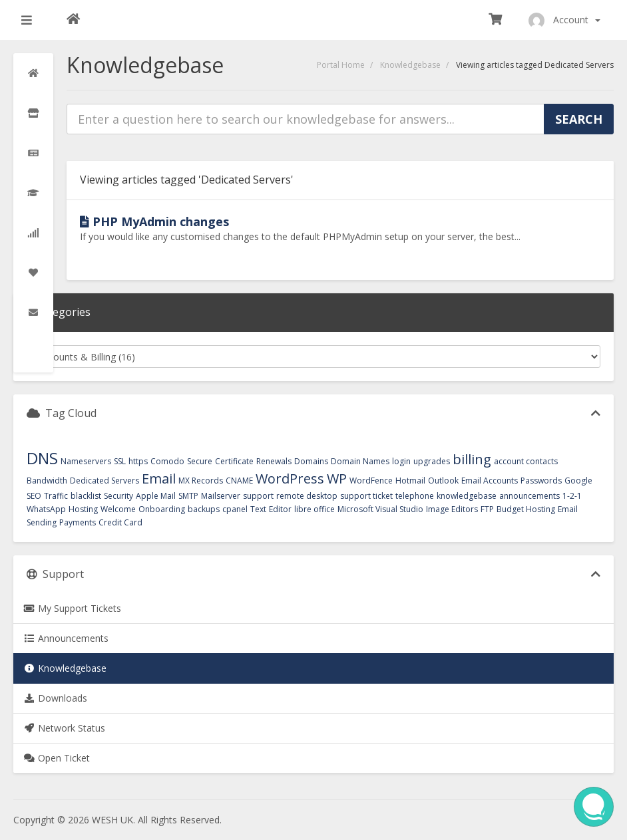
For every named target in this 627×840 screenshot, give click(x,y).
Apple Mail (156, 496)
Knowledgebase (410, 65)
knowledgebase (467, 496)
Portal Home (341, 65)
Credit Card (120, 522)
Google (578, 481)
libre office (314, 509)
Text (258, 509)
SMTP (188, 496)
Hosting (83, 509)
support (258, 496)
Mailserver (221, 496)
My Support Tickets (72, 608)
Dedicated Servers (104, 481)
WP (337, 479)
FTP (487, 509)
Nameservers (86, 461)
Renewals (274, 461)
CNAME (239, 481)
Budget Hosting (526, 509)
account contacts (526, 461)
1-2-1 (572, 496)
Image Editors (452, 509)
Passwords (541, 481)
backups (204, 509)
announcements (529, 496)
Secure (200, 461)
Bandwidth (47, 481)
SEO (34, 496)
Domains (311, 461)
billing (472, 459)
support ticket (366, 496)
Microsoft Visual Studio (380, 509)
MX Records (201, 481)
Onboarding (162, 509)
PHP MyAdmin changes (154, 221)
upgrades (432, 461)
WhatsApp (46, 509)
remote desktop (307, 496)
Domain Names (360, 461)
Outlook (443, 481)
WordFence (371, 481)
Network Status (64, 728)
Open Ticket (57, 758)
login (401, 461)
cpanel (235, 509)
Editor (280, 509)
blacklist (86, 496)
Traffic (56, 496)
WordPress (290, 479)
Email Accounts (490, 481)
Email (159, 479)
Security (118, 496)
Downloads (55, 698)
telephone (415, 496)
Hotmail (410, 481)
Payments (78, 522)
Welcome (118, 509)
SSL (120, 461)
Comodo (167, 461)
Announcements (66, 638)
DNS (42, 458)
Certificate (234, 461)
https (138, 461)
